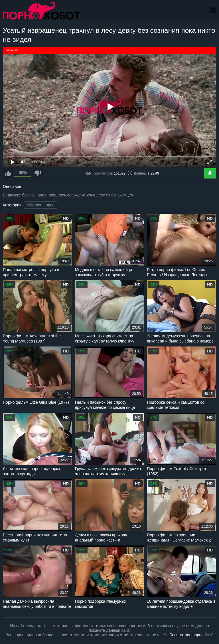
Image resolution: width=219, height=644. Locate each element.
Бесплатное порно (186, 635)
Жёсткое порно (40, 205)
